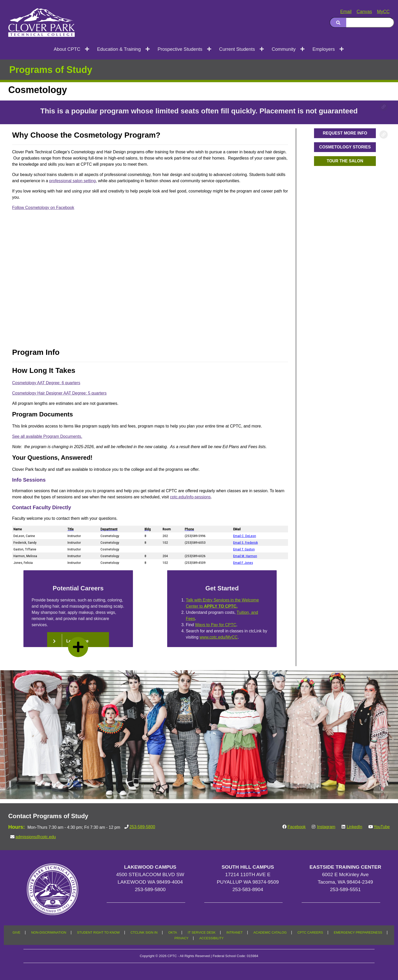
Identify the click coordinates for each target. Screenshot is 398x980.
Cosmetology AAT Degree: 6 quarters (46, 383)
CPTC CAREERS (310, 933)
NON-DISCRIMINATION (49, 933)
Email (346, 12)
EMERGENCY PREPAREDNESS (358, 933)
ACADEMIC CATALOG (270, 933)
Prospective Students (180, 49)
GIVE (16, 933)
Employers (324, 49)
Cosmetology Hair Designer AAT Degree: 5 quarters (59, 393)
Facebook (297, 827)
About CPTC (67, 49)
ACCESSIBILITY (211, 938)
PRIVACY (181, 938)
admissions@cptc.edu (36, 837)
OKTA (173, 933)
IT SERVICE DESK (202, 933)
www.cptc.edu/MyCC (227, 637)
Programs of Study (51, 70)
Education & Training (119, 49)
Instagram (326, 827)
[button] (345, 133)
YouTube (382, 827)
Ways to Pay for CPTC (219, 625)
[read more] (78, 647)
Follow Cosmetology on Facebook (43, 208)
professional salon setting (73, 181)
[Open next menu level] (87, 49)
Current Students (237, 49)
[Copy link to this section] (384, 107)
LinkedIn (355, 827)
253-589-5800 (142, 827)
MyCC (383, 12)
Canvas (364, 12)
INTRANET (235, 933)
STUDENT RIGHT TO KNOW (98, 933)
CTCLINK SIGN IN (144, 933)
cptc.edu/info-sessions (190, 497)
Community (284, 49)
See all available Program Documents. (47, 436)
